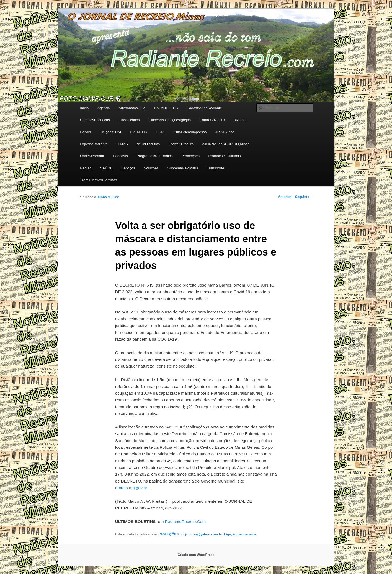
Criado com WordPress (196, 555)
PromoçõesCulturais (224, 156)
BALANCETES (166, 108)
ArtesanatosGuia (132, 108)
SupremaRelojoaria (183, 168)
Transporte (215, 168)
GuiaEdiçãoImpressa (190, 132)
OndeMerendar (92, 156)
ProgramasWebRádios (155, 156)
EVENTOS (138, 132)
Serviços (128, 168)
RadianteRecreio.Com (185, 521)
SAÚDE (106, 168)
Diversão (240, 120)
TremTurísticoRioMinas (98, 180)
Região (86, 168)
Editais (85, 132)
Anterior (282, 197)
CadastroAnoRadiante (204, 108)
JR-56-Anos (225, 132)
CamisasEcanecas (95, 120)
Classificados (129, 120)
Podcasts (120, 156)
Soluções (151, 168)
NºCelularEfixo (148, 144)
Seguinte (304, 197)
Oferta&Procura (181, 144)
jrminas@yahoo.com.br (204, 534)
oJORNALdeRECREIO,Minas (226, 144)
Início (84, 108)
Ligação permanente (240, 534)
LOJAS (122, 144)
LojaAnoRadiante (94, 144)
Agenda (104, 108)
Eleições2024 (110, 132)
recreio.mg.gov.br (131, 488)
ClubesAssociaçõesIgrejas (169, 120)
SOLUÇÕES (169, 534)
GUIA (160, 132)
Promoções (190, 156)
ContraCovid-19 (212, 120)
